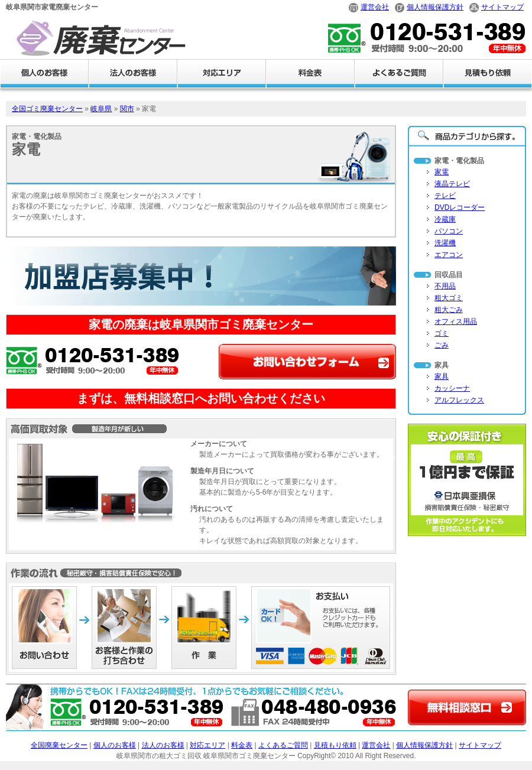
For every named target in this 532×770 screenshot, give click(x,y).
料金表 (242, 745)
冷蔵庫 (445, 219)
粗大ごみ (449, 310)
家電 (442, 172)
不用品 (445, 286)
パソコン (449, 231)
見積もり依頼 (335, 745)
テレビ (445, 196)
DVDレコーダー (460, 207)
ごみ (442, 345)
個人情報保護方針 (435, 7)
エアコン (449, 255)
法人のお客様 (163, 745)
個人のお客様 (115, 745)
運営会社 (375, 7)
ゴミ (442, 333)
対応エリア (207, 745)
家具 (442, 376)
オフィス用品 (456, 321)
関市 (127, 109)
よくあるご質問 (283, 745)
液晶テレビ (452, 184)
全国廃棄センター (59, 745)
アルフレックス (459, 400)
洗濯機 (445, 243)
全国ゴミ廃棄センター (47, 109)
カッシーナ (452, 388)
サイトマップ (502, 7)
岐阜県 (101, 109)
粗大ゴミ (449, 298)
